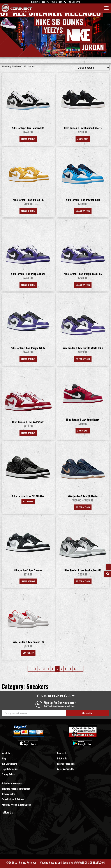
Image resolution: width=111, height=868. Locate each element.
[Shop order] (92, 68)
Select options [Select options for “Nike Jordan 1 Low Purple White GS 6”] (83, 359)
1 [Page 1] (35, 669)
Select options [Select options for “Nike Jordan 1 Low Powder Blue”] (83, 211)
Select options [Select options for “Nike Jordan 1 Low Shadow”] (28, 581)
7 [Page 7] (62, 669)
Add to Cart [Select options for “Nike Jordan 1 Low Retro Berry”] (83, 431)
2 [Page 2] (40, 669)
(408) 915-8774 (73, 2)
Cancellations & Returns (13, 799)
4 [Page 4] (48, 669)
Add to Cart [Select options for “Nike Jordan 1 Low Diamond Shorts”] (83, 139)
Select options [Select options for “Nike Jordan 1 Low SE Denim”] (83, 507)
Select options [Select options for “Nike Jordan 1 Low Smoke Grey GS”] (83, 581)
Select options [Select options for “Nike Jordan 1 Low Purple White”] (28, 359)
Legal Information (10, 769)
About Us (6, 753)
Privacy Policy (8, 774)
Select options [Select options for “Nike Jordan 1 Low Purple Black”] (28, 285)
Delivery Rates (8, 794)
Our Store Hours (9, 764)
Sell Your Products (66, 764)
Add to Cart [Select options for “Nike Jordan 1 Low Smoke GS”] (28, 653)
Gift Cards (62, 758)
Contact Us (62, 753)
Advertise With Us (65, 769)
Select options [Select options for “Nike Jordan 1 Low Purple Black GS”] (83, 285)
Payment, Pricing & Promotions (16, 805)
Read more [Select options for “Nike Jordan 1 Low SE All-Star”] (28, 501)
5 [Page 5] (53, 669)
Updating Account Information (16, 789)
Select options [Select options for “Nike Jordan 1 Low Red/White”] (28, 433)
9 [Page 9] (70, 669)
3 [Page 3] (44, 669)
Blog (4, 758)
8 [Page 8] (66, 669)
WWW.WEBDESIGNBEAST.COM (89, 862)
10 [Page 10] (75, 669)
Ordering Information (12, 783)
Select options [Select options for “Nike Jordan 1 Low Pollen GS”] (28, 211)
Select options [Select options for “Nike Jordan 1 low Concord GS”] (28, 139)
